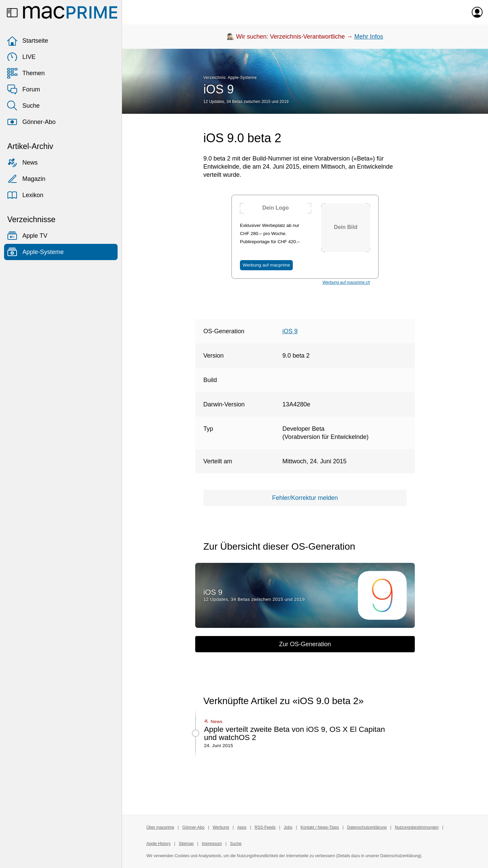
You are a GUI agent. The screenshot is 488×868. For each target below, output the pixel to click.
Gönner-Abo (31, 122)
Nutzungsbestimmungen (417, 827)
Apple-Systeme (35, 252)
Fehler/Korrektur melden (305, 498)
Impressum (212, 844)
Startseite (27, 41)
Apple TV (27, 236)
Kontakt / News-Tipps (320, 827)
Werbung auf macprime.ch (346, 282)
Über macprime (160, 827)
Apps (242, 827)
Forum (23, 89)
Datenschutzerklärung (367, 827)
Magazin (26, 179)
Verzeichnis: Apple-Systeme (230, 78)
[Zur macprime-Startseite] (70, 12)
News (22, 163)
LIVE (21, 57)
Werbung (221, 827)
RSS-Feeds (265, 827)
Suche (23, 106)
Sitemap (186, 844)
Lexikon (25, 195)
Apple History (158, 844)
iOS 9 (219, 89)
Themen (26, 73)
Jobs (288, 827)
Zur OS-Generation (305, 644)
